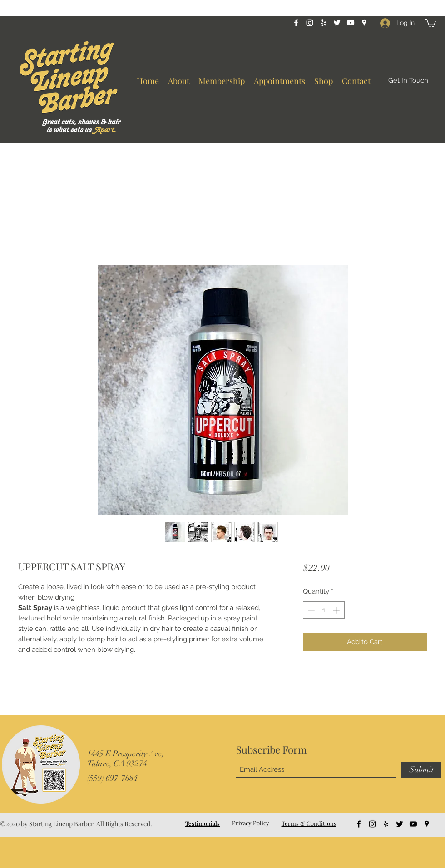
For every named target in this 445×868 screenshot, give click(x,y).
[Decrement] (310, 610)
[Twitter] (337, 23)
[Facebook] (296, 23)
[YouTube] (351, 23)
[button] (430, 23)
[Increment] (337, 610)
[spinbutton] (324, 610)
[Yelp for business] (323, 23)
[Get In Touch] (408, 80)
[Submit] (421, 770)
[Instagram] (310, 23)
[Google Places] (364, 23)
